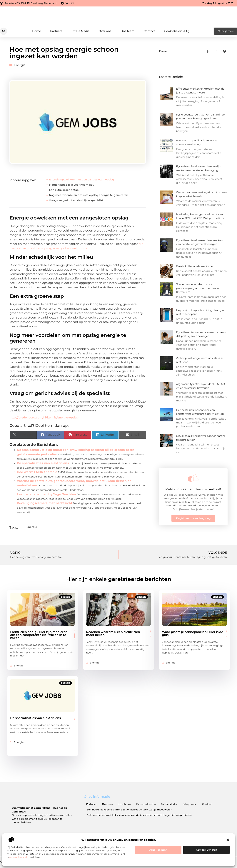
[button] (228, 840)
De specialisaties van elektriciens (43, 463)
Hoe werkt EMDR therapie (37, 472)
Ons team (127, 31)
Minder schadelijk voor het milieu (72, 185)
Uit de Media (169, 804)
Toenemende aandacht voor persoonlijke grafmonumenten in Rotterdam (197, 288)
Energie (20, 65)
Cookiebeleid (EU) (177, 31)
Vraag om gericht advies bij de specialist (76, 200)
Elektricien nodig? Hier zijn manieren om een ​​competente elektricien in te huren (39, 635)
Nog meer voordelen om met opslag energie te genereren (89, 195)
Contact (149, 31)
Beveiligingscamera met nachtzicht (45, 503)
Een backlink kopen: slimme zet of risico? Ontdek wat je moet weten (129, 810)
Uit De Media (80, 31)
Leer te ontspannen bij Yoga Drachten (46, 494)
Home (37, 31)
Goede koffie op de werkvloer (195, 266)
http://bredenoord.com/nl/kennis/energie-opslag (44, 417)
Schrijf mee (190, 804)
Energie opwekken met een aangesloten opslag (82, 180)
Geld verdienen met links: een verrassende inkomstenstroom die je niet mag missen (139, 815)
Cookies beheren (207, 850)
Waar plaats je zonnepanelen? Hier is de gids (193, 633)
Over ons (105, 31)
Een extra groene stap (64, 190)
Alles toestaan (158, 850)
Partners (56, 31)
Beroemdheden (146, 804)
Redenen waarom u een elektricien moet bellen (113, 633)
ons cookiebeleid (19, 857)
